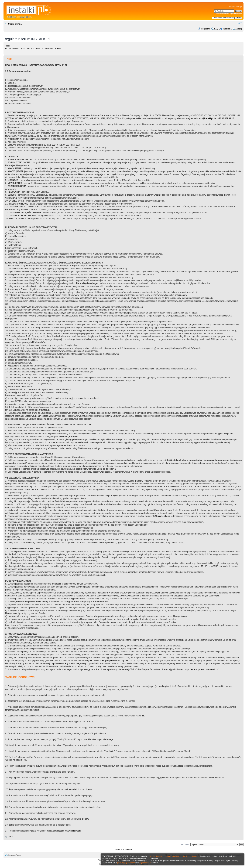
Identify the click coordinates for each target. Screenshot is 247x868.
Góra (10, 837)
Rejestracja (227, 29)
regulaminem (145, 863)
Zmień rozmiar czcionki (239, 23)
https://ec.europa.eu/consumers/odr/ (202, 669)
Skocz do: (185, 844)
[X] (160, 863)
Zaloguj (239, 29)
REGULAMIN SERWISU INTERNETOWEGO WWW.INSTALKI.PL (33, 49)
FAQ (216, 29)
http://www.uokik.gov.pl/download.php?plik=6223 (112, 660)
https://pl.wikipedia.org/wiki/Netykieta (64, 831)
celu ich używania (156, 856)
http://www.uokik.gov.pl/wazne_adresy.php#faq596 (74, 663)
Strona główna (15, 24)
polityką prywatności (126, 863)
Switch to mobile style (123, 849)
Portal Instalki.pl (236, 7)
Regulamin (206, 29)
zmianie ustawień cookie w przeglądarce (182, 856)
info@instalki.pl (206, 118)
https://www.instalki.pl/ (214, 778)
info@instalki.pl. (43, 410)
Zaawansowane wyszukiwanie (229, 14)
